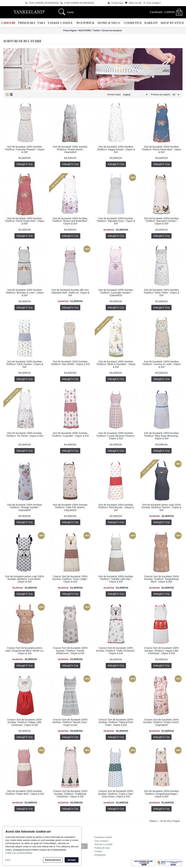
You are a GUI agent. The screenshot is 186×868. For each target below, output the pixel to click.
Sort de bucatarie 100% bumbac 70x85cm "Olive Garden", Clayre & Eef (25, 364)
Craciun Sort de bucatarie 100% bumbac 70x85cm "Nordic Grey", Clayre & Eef (70, 722)
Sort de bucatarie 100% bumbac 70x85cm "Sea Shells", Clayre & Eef (70, 363)
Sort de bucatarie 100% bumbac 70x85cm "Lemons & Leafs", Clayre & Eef (161, 364)
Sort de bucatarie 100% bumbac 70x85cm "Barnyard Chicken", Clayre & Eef (161, 221)
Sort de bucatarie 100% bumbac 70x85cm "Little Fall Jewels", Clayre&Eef (70, 507)
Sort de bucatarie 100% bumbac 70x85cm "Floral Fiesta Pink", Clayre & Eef (24, 221)
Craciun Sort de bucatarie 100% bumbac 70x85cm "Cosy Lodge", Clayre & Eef (70, 579)
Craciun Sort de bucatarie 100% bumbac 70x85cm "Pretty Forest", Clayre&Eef (161, 722)
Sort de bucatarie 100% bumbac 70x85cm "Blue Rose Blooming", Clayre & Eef (161, 436)
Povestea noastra (103, 837)
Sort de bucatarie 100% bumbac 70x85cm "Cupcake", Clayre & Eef (70, 434)
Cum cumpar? (102, 841)
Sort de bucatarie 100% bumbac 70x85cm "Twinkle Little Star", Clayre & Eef (116, 579)
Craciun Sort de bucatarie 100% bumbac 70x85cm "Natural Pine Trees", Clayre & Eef (116, 722)
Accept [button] (72, 860)
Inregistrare (100, 855)
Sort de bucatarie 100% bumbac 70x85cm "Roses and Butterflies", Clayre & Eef (70, 221)
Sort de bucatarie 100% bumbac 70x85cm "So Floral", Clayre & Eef (24, 434)
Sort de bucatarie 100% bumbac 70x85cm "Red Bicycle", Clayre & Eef (116, 507)
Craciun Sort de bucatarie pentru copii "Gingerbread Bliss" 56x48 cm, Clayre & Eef (25, 651)
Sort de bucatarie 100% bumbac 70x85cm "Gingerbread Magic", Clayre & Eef (161, 794)
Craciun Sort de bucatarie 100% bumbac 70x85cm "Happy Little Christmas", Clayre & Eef (161, 651)
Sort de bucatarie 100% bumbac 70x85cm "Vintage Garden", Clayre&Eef (25, 507)
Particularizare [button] (53, 860)
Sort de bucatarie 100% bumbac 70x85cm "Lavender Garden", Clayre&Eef (116, 293)
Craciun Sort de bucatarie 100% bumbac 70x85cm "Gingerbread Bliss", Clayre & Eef (161, 579)
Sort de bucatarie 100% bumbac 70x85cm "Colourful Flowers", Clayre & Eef (25, 149)
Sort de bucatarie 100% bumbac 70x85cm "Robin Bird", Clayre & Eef (25, 792)
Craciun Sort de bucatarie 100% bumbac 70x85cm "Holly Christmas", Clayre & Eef (116, 651)
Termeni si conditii (103, 844)
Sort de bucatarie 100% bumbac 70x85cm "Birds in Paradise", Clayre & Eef (116, 364)
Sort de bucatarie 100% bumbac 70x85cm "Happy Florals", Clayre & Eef (116, 149)
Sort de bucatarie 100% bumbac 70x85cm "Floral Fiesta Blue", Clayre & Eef (161, 149)
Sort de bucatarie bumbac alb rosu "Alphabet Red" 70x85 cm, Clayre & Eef (70, 293)
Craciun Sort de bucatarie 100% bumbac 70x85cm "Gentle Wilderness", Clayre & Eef (70, 651)
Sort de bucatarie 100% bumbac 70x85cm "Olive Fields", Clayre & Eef (161, 293)
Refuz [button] (8, 860)
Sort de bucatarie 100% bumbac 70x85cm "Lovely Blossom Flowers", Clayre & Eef (116, 436)
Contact (98, 851)
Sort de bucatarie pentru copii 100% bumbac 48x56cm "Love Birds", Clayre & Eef (25, 579)
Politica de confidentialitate (19, 853)
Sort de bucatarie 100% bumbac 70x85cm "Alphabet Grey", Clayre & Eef (116, 221)
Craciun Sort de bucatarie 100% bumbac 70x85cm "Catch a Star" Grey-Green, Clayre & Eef (116, 794)
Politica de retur (102, 848)
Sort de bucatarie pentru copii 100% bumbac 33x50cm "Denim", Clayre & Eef (161, 507)
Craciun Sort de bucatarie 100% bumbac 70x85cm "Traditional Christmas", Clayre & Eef (70, 794)
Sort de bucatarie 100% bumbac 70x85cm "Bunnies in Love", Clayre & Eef (25, 293)
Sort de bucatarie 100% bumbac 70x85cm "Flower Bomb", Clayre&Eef (70, 149)
